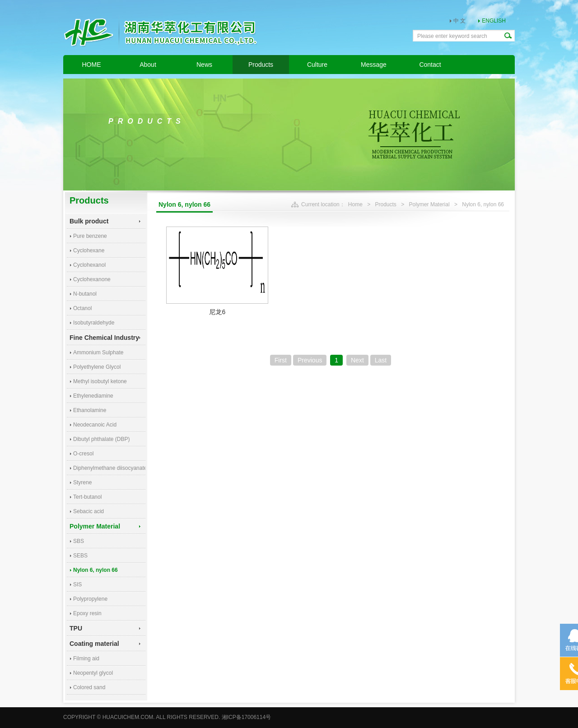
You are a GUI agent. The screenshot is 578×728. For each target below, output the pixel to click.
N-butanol (85, 294)
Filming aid (86, 658)
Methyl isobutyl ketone (100, 381)
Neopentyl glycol (93, 673)
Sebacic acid (89, 511)
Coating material (94, 644)
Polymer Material (95, 526)
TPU (76, 628)
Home (355, 204)
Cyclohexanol (89, 265)
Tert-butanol (87, 497)
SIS (77, 584)
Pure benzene (90, 236)
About (148, 65)
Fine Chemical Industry (104, 338)
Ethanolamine (90, 410)
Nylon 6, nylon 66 (96, 570)
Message (374, 65)
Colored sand (89, 687)
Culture (317, 65)
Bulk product (89, 221)
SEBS (80, 556)
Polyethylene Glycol (97, 367)
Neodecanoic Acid (95, 425)
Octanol (82, 308)
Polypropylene (90, 599)
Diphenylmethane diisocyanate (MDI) (109, 468)
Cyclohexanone (92, 279)
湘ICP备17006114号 (246, 717)
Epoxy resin (87, 613)
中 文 (459, 21)
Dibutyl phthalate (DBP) (101, 439)
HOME (92, 65)
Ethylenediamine (93, 396)
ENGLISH (494, 21)
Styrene (82, 482)
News (204, 65)
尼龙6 (217, 312)
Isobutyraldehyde (94, 323)
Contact (430, 65)
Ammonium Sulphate (98, 352)
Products (261, 65)
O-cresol (83, 454)
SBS (79, 541)
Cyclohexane (89, 250)
